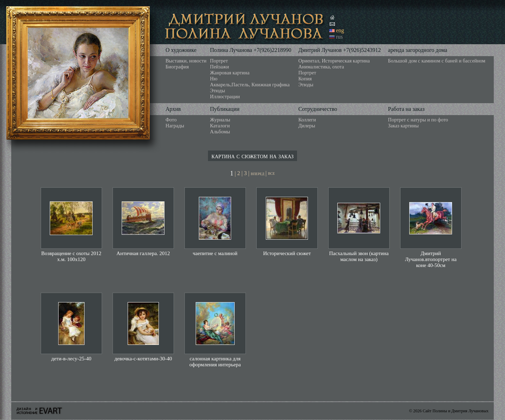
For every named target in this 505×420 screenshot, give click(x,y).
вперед (258, 174)
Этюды (218, 91)
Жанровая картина (230, 73)
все (271, 173)
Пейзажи (220, 67)
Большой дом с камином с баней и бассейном (437, 61)
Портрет (219, 61)
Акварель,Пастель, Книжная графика (250, 85)
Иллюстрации (225, 96)
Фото (171, 120)
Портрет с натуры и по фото (418, 120)
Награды (175, 126)
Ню (214, 79)
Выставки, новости (186, 61)
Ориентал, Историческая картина (334, 61)
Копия (305, 79)
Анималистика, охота (321, 67)
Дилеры (307, 126)
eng (340, 30)
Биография (177, 67)
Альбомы (220, 132)
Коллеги (307, 120)
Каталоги (220, 126)
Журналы (220, 120)
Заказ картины (403, 126)
